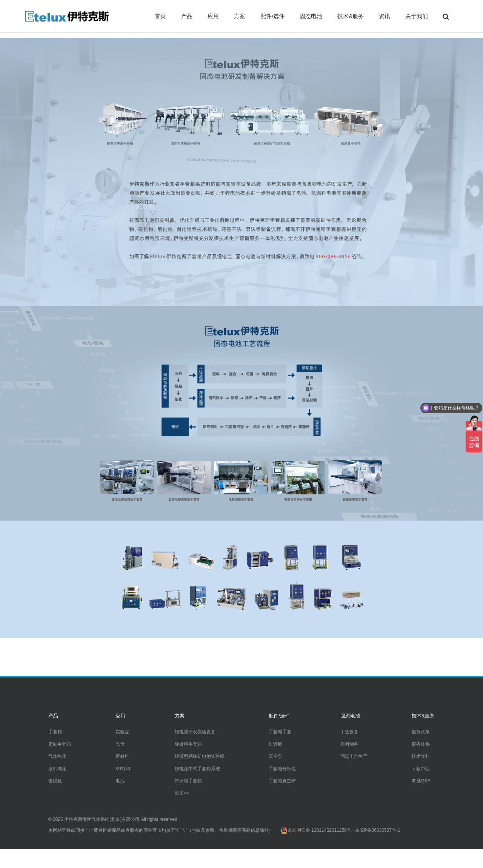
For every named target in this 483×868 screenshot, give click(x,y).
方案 (240, 16)
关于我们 (417, 16)
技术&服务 (351, 16)
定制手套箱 (60, 744)
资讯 (385, 16)
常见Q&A (421, 781)
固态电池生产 (354, 756)
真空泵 (275, 756)
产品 (187, 16)
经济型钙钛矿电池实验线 (200, 756)
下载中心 (421, 769)
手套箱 (55, 732)
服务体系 (421, 744)
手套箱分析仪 (282, 769)
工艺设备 (349, 732)
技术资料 (421, 756)
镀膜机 (55, 781)
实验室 (122, 732)
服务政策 (421, 732)
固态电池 (311, 16)
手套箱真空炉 (282, 781)
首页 (160, 16)
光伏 (120, 744)
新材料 (122, 756)
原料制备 (349, 744)
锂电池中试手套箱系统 (197, 769)
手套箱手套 (280, 732)
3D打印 (123, 769)
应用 (213, 16)
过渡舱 (275, 744)
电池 (120, 781)
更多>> (182, 793)
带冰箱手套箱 (188, 781)
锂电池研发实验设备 (195, 732)
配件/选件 (272, 16)
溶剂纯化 (57, 769)
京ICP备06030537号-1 (378, 830)
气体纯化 (57, 756)
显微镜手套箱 (188, 744)
